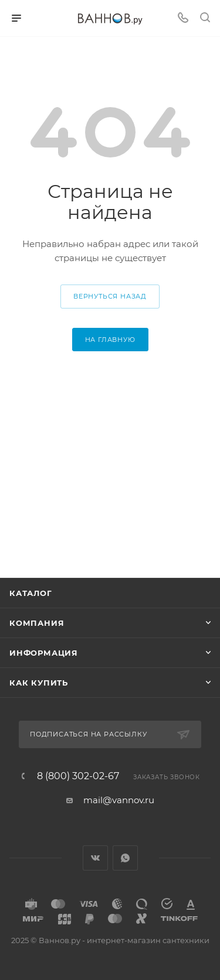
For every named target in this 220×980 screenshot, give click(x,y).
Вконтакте (95, 858)
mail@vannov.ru (119, 800)
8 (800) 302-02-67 (78, 776)
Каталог (31, 593)
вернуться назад (110, 296)
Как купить (39, 683)
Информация (44, 653)
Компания (37, 623)
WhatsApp (125, 858)
